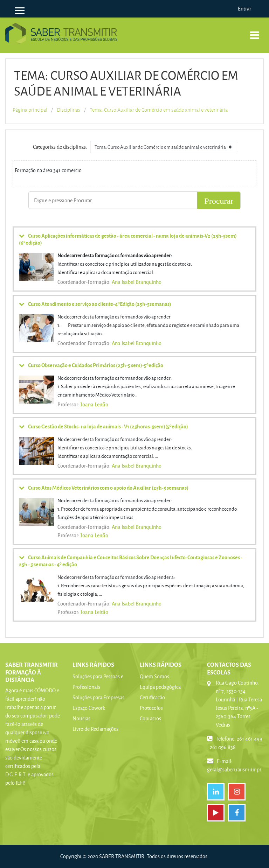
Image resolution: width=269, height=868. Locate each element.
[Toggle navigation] (255, 31)
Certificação (152, 697)
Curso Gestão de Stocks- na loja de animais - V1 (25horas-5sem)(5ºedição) (108, 426)
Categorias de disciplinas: (60, 147)
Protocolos (151, 708)
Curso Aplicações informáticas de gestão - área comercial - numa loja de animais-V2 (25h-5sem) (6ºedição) (128, 239)
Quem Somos (154, 676)
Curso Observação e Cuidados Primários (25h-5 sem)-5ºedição (96, 365)
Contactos (150, 718)
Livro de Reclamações (95, 729)
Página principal (30, 110)
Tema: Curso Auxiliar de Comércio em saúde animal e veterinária (159, 110)
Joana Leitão (94, 404)
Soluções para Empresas (98, 697)
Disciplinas (68, 110)
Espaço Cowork (89, 708)
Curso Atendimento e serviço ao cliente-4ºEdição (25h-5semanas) (100, 304)
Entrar (244, 9)
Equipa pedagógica (160, 687)
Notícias (81, 718)
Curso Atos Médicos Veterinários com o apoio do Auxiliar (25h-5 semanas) (108, 488)
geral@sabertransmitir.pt (234, 769)
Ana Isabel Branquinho (137, 282)
